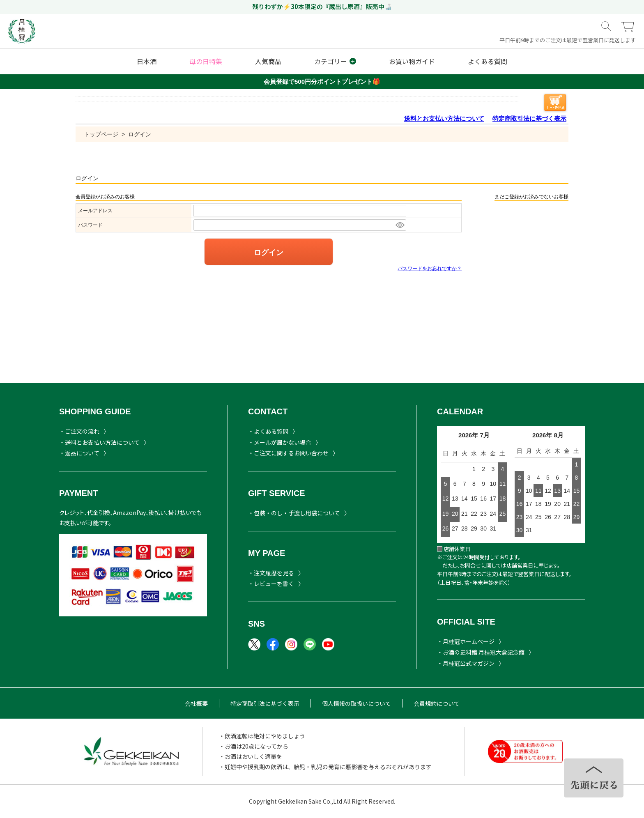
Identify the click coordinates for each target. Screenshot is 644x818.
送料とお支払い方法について (444, 118)
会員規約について (437, 703)
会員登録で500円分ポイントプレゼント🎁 (322, 82)
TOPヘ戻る (594, 778)
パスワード (90, 225)
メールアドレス (95, 211)
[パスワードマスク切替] (400, 225)
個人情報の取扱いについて (356, 703)
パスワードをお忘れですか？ (430, 269)
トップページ (101, 134)
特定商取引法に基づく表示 (529, 118)
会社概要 (196, 703)
